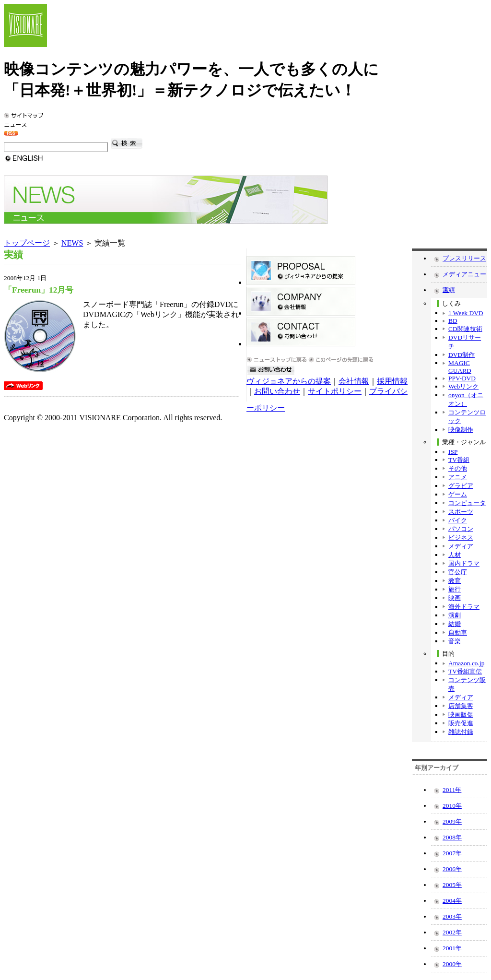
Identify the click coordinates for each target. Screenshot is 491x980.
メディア (461, 546)
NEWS (72, 243)
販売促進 (461, 723)
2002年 (452, 932)
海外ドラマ (464, 607)
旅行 (455, 589)
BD (453, 321)
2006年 (452, 869)
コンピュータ (467, 503)
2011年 (452, 790)
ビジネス (461, 537)
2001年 (452, 948)
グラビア (461, 486)
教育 (455, 581)
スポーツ (461, 512)
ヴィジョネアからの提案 (289, 381)
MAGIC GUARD (460, 367)
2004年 (452, 901)
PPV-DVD (462, 378)
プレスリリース (464, 258)
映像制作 (461, 430)
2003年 (452, 916)
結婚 (455, 624)
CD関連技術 (465, 329)
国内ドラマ (464, 563)
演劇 (455, 615)
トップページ (27, 243)
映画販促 (461, 714)
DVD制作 (462, 355)
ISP (453, 452)
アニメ (458, 477)
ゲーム (458, 494)
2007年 (452, 853)
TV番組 (459, 460)
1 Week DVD (466, 313)
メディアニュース (464, 276)
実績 (449, 290)
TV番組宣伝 (465, 671)
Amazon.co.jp (466, 663)
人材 (455, 555)
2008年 (452, 837)
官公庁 (458, 572)
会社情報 (354, 381)
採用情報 (392, 381)
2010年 (452, 806)
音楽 (455, 641)
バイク (458, 520)
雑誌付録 (461, 732)
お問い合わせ (277, 391)
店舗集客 (461, 706)
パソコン (461, 529)
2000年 (452, 964)
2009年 (452, 821)
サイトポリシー (335, 391)
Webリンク (463, 386)
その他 (458, 468)
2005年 (452, 885)
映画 (455, 598)
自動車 (458, 632)
